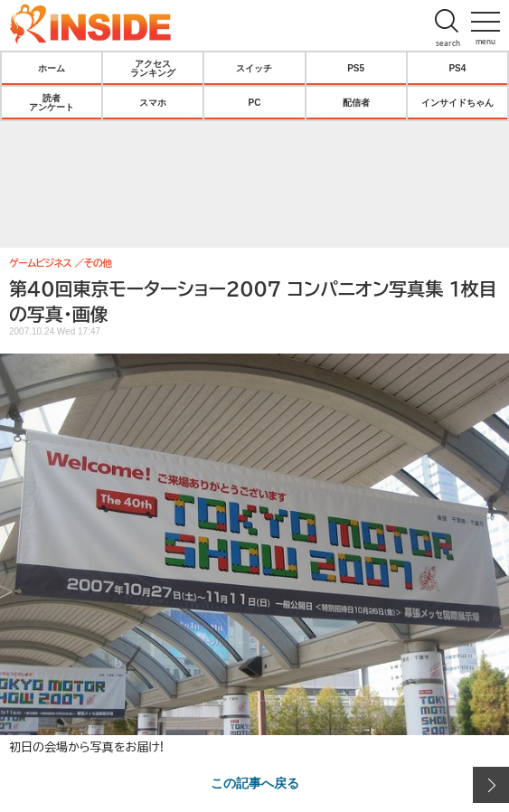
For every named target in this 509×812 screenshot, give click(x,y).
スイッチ (254, 68)
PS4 (457, 68)
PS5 (356, 68)
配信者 (356, 102)
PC (255, 102)
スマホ (153, 102)
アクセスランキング (153, 68)
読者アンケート (52, 102)
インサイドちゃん (457, 102)
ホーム (52, 68)
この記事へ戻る (255, 782)
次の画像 (491, 785)
